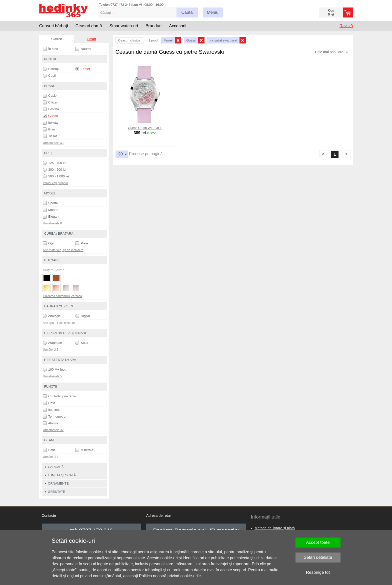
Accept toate (318, 542)
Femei (83, 69)
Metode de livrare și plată (275, 528)
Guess (50, 116)
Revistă (346, 26)
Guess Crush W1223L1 (145, 128)
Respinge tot (318, 572)
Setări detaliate (318, 557)
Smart (92, 39)
